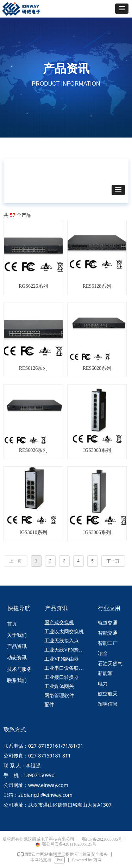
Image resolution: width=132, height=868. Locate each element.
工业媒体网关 (59, 686)
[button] (122, 9)
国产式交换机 (59, 623)
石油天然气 (110, 664)
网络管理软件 (59, 696)
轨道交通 (108, 623)
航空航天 (108, 694)
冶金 (103, 653)
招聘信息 (108, 704)
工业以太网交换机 (64, 632)
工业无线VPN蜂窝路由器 (67, 650)
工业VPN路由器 (62, 659)
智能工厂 (108, 643)
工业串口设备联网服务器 (67, 668)
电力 (103, 684)
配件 (49, 705)
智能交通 (108, 633)
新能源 (105, 673)
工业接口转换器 (62, 677)
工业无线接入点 (62, 641)
